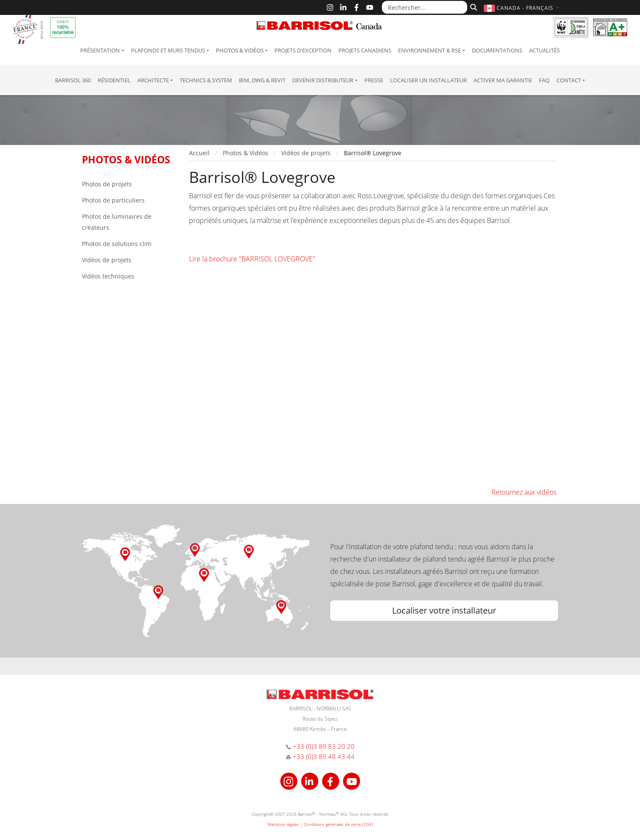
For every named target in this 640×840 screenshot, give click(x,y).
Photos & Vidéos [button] (240, 50)
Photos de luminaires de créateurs (117, 222)
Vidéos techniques (108, 276)
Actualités (544, 50)
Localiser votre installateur (444, 610)
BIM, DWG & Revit (262, 80)
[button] (522, 8)
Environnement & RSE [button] (429, 50)
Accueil (199, 153)
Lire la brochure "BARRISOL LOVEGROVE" (252, 259)
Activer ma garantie (503, 80)
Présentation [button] (100, 50)
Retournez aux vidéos (524, 492)
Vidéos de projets (107, 260)
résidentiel (114, 80)
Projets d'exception (303, 50)
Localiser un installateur (428, 80)
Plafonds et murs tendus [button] (168, 50)
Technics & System (206, 80)
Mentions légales (283, 824)
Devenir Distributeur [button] (323, 80)
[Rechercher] (473, 6)
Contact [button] (569, 80)
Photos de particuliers (113, 200)
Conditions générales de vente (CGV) (338, 824)
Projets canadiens (365, 50)
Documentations (497, 50)
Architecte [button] (153, 80)
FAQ (544, 80)
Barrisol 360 (73, 80)
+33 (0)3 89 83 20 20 (324, 746)
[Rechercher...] (425, 7)
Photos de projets (107, 184)
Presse (374, 80)
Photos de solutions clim (117, 244)
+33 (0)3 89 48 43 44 (324, 756)
